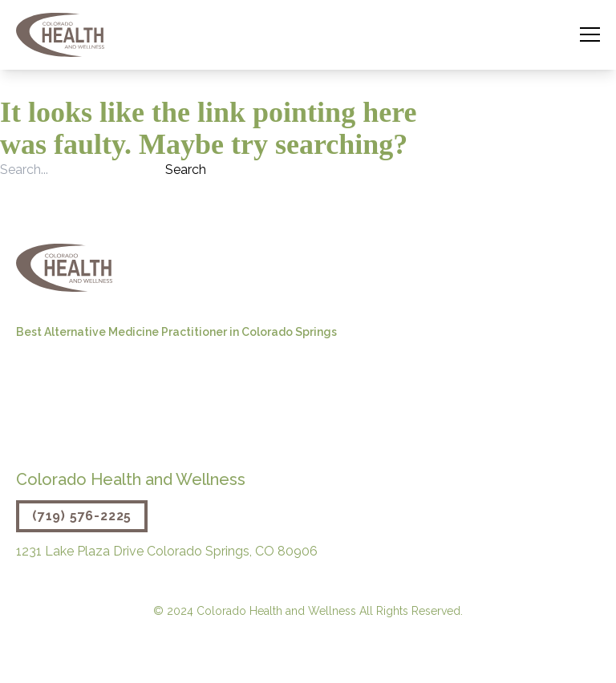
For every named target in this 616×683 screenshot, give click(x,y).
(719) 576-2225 (82, 516)
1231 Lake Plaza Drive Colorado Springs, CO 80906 (167, 551)
